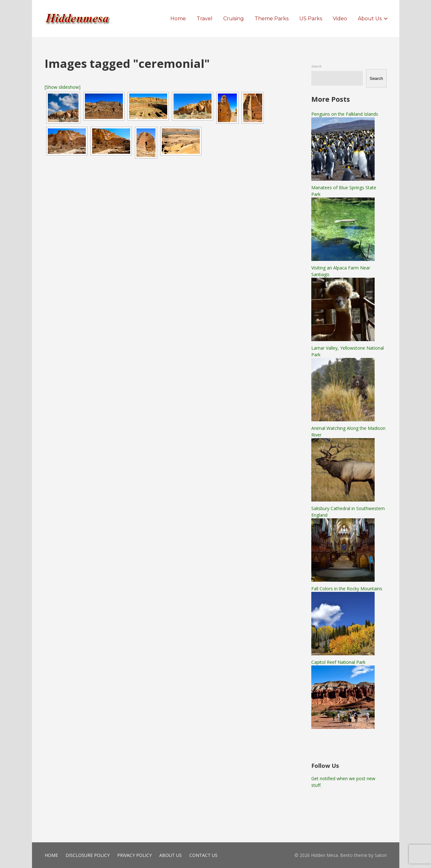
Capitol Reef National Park (338, 662)
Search (316, 66)
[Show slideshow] (63, 87)
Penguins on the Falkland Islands (345, 114)
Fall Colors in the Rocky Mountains (347, 589)
